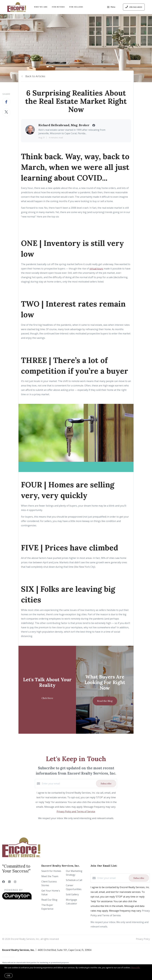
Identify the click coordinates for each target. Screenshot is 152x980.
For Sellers (76, 7)
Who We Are (41, 7)
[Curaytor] (17, 899)
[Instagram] (15, 882)
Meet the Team (50, 876)
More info (135, 968)
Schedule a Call (74, 880)
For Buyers (58, 7)
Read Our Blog (49, 900)
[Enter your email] (68, 784)
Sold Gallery (72, 894)
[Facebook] (4, 882)
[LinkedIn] (9, 882)
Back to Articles (35, 76)
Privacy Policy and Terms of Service (76, 811)
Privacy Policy (143, 939)
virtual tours (96, 269)
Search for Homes (51, 871)
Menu (111, 7)
